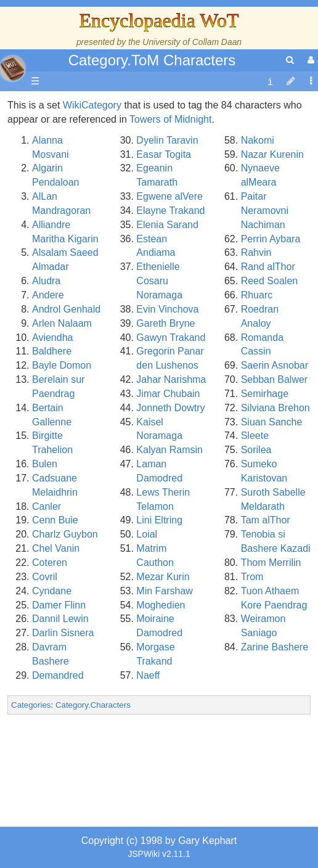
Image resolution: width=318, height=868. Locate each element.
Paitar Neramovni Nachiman (265, 211)
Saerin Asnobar (275, 365)
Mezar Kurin (163, 577)
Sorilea (256, 450)
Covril (45, 577)
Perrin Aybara (271, 239)
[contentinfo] (270, 82)
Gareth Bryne (165, 323)
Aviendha (52, 338)
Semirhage (265, 394)
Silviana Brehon (275, 408)
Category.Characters (93, 705)
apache (12, 68)
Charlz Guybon (65, 534)
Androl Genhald (66, 309)
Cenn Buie (55, 520)
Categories (31, 705)
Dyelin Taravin (167, 140)
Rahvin (256, 252)
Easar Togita (164, 154)
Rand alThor (268, 267)
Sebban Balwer (275, 379)
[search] (290, 60)
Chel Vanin (56, 548)
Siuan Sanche (272, 422)
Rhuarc (257, 295)
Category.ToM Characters (152, 60)
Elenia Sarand (167, 225)
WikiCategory (92, 105)
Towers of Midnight (170, 119)
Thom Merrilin (271, 563)
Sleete (255, 436)
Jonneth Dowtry (170, 408)
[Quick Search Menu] (290, 60)
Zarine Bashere (275, 647)
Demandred (58, 675)
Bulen (45, 464)
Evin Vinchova (167, 309)
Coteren (50, 563)
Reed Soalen (270, 281)
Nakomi (258, 140)
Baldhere (52, 351)
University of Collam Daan (192, 42)
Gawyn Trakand (171, 338)
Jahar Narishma (171, 379)
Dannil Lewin (60, 619)
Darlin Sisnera (63, 633)
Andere (48, 295)
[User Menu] (309, 60)
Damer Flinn (59, 605)
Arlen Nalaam (62, 323)
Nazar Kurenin (272, 154)
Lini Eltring (159, 520)
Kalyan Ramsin (169, 450)
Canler (47, 506)
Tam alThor (266, 520)
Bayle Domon (62, 365)
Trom (252, 577)
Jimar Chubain (168, 394)
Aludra (46, 281)
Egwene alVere (169, 196)
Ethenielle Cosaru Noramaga (159, 281)
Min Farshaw (165, 591)
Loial (147, 534)
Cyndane (52, 591)
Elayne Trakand (170, 211)
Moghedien (161, 605)
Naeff (148, 675)
